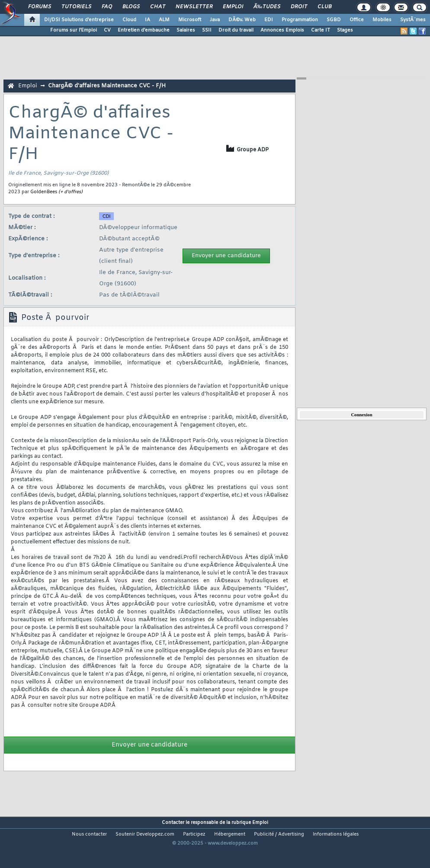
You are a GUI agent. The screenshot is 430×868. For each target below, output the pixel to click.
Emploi (233, 7)
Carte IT (321, 30)
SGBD (334, 20)
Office (357, 20)
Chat (158, 7)
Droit (299, 7)
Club (324, 7)
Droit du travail (236, 30)
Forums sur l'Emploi (74, 30)
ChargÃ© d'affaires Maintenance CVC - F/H (107, 86)
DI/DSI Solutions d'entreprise (79, 20)
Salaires (186, 30)
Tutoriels (76, 7)
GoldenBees (44, 192)
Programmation (300, 20)
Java (215, 20)
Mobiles (382, 20)
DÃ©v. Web (242, 20)
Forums (40, 7)
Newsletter (194, 7)
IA (148, 20)
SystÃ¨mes (413, 20)
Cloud (129, 20)
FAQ (107, 7)
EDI (269, 20)
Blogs (131, 7)
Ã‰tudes (267, 7)
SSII (207, 30)
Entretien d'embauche (144, 30)
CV (107, 30)
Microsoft (190, 20)
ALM (164, 20)
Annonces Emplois (282, 30)
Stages (345, 30)
